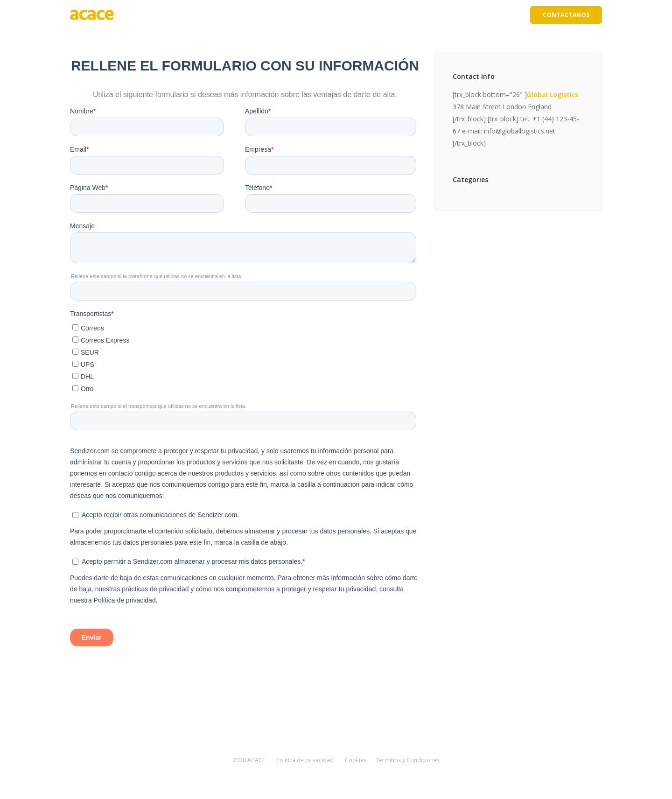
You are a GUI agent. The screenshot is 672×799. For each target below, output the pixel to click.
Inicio (200, 15)
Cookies (356, 760)
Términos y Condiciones (408, 760)
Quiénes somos (243, 15)
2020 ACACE (249, 760)
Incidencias (426, 15)
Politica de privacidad (305, 760)
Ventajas (291, 15)
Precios (386, 15)
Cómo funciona (339, 15)
